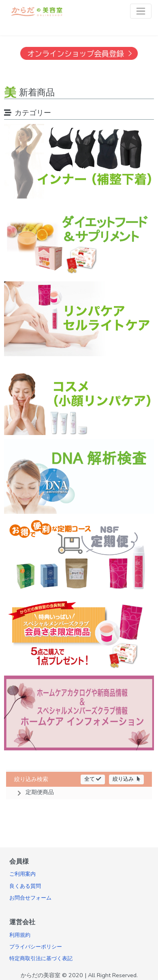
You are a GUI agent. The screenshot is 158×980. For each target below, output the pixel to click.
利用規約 (20, 935)
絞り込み (126, 779)
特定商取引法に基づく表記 (41, 959)
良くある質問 (25, 886)
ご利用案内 (22, 874)
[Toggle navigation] (141, 11)
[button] (79, 792)
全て (93, 779)
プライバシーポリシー (36, 947)
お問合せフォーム (30, 898)
